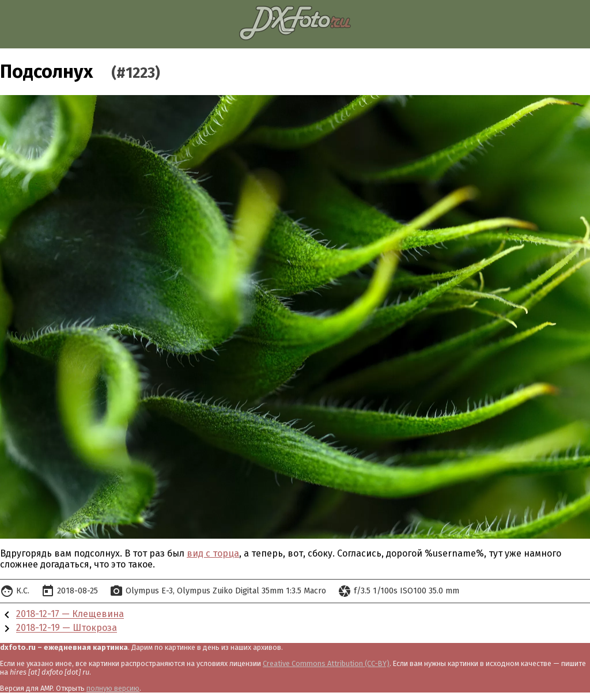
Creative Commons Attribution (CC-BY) (326, 663)
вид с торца (213, 553)
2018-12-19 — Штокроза (67, 628)
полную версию (113, 688)
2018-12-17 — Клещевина (70, 614)
